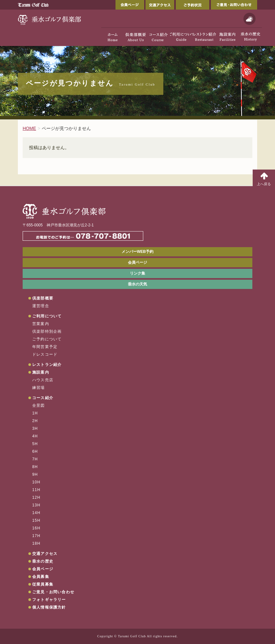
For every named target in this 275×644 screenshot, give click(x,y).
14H (36, 513)
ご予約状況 (193, 5)
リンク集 (137, 273)
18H (36, 543)
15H (36, 520)
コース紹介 (43, 398)
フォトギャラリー (49, 600)
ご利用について (47, 316)
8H (35, 467)
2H (35, 421)
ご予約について (47, 339)
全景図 (39, 405)
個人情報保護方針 (49, 607)
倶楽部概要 (43, 298)
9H (35, 474)
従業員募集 (43, 584)
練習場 (39, 388)
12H (36, 497)
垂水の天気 (137, 284)
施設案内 (41, 372)
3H (35, 428)
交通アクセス (160, 5)
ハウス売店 (43, 380)
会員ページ (130, 5)
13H (36, 505)
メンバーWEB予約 (137, 252)
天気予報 (249, 19)
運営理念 (41, 306)
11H (36, 490)
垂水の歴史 (43, 561)
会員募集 (41, 577)
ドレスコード (45, 354)
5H (35, 444)
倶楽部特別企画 (47, 331)
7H (35, 459)
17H (36, 536)
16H (36, 528)
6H (35, 451)
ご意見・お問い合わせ (234, 5)
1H (35, 413)
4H (35, 436)
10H (36, 482)
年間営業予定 (45, 347)
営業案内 (41, 324)
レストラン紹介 (47, 365)
